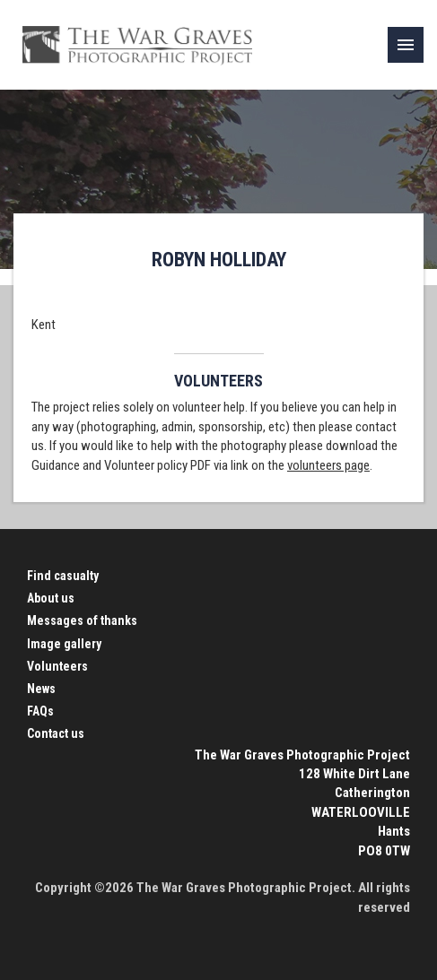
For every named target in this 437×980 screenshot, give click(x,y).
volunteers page (328, 465)
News (41, 689)
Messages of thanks (82, 620)
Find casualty (63, 576)
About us (51, 598)
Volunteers (57, 666)
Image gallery (64, 644)
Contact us (56, 733)
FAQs (40, 711)
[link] (406, 45)
